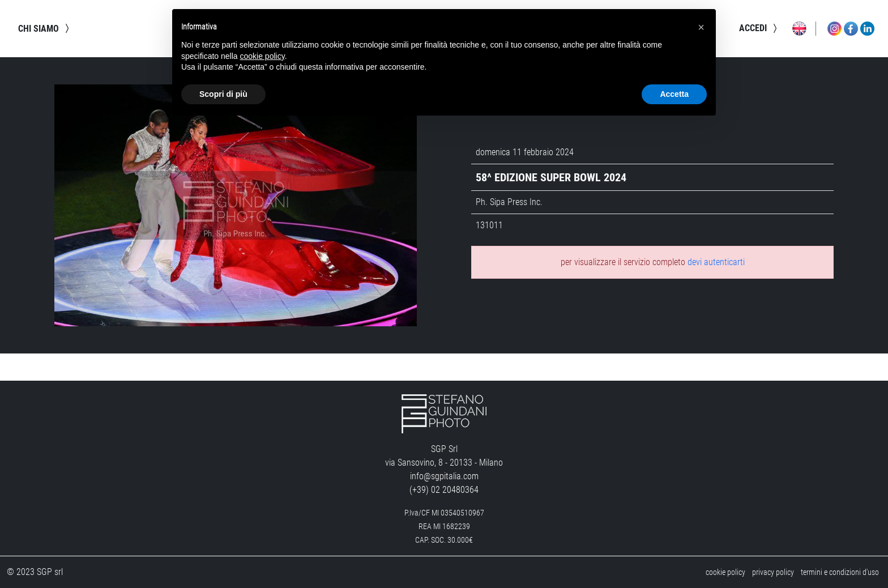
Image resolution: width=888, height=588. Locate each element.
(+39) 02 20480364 (444, 490)
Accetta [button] (674, 94)
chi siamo (45, 28)
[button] (701, 27)
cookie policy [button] (262, 56)
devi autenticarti (716, 262)
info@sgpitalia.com (444, 476)
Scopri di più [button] (223, 94)
